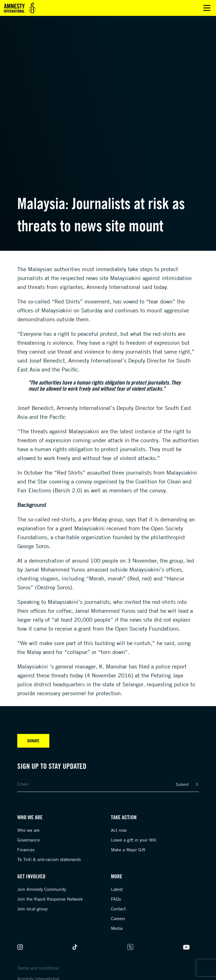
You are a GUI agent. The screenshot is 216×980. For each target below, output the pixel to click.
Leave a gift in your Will (134, 840)
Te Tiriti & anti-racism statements (49, 859)
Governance (29, 840)
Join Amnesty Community (42, 889)
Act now (119, 830)
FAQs (116, 899)
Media (117, 928)
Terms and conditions (38, 968)
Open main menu (207, 8)
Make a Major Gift (128, 850)
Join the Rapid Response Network (50, 899)
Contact (118, 909)
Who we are (28, 830)
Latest (117, 889)
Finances (26, 850)
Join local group (32, 909)
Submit (182, 784)
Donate (33, 741)
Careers (118, 918)
